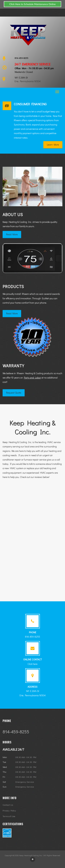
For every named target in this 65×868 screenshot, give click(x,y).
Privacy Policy (9, 810)
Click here (32, 664)
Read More (12, 234)
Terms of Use (9, 816)
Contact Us (8, 805)
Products (13, 286)
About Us (13, 214)
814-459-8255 (21, 58)
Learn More (53, 145)
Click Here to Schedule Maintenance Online (32, 4)
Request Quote (14, 393)
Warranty (13, 366)
